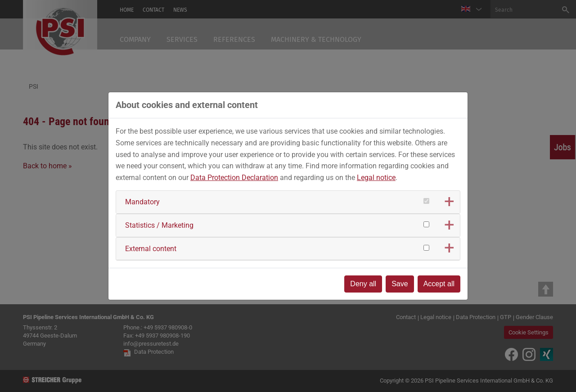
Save (400, 284)
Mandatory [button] (142, 202)
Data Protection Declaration (234, 178)
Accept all (439, 284)
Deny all (363, 284)
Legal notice (376, 178)
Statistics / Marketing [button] (159, 225)
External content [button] (151, 249)
